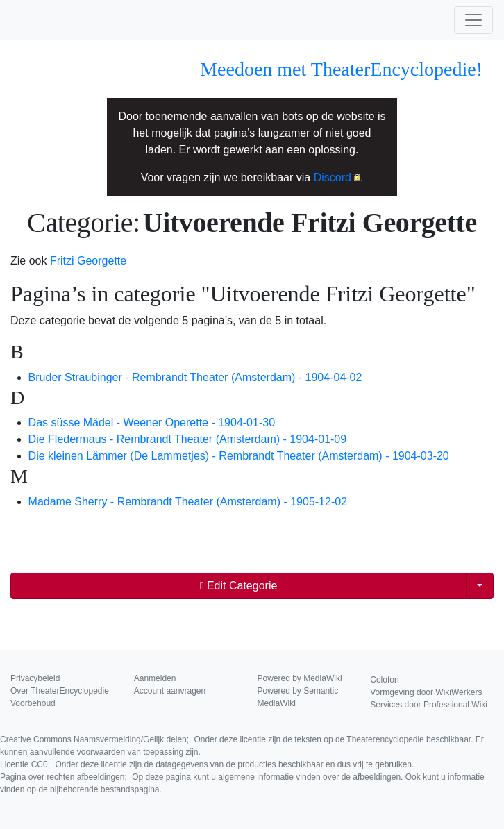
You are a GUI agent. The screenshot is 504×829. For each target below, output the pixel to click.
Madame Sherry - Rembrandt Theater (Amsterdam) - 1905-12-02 (188, 502)
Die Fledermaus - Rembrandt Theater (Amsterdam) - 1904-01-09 (188, 439)
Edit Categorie (239, 586)
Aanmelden (155, 678)
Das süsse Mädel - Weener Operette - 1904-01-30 (152, 422)
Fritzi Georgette (88, 261)
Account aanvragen (170, 691)
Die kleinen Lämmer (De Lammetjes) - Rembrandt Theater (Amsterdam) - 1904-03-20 (239, 456)
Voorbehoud (33, 703)
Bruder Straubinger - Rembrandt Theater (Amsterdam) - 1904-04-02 (195, 377)
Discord (333, 177)
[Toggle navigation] (473, 20)
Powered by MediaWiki (300, 678)
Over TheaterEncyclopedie (60, 691)
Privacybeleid (35, 678)
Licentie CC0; (207, 764)
